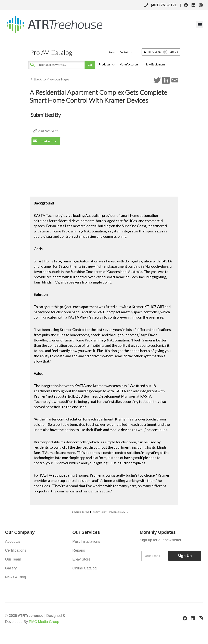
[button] (200, 24)
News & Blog (16, 577)
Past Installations (86, 541)
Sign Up (174, 52)
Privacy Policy (99, 512)
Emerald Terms (81, 512)
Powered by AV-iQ (119, 512)
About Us (13, 541)
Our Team (13, 559)
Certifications (16, 550)
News (112, 52)
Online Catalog (84, 568)
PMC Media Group (44, 622)
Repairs (79, 550)
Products (106, 64)
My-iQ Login (154, 52)
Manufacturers (129, 64)
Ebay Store (81, 559)
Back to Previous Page (49, 79)
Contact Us (126, 52)
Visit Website (46, 131)
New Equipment (155, 64)
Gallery (11, 568)
